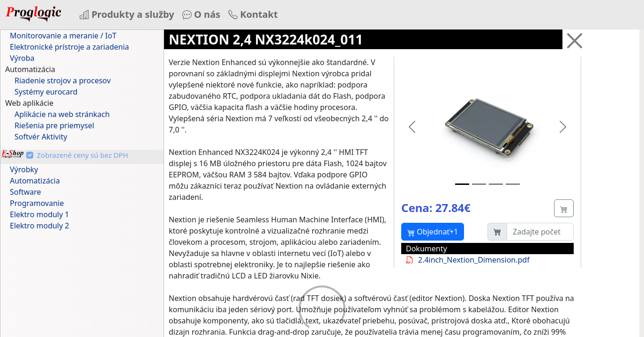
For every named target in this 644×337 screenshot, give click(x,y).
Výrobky (24, 169)
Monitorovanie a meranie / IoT (63, 36)
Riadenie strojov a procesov (63, 81)
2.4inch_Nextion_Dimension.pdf (465, 260)
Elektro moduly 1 (39, 214)
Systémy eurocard (46, 92)
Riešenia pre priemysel (54, 125)
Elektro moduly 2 (39, 226)
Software (26, 192)
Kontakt (253, 14)
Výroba (22, 58)
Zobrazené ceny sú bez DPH (83, 155)
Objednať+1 (433, 232)
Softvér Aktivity (41, 137)
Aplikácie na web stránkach (62, 114)
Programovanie (37, 203)
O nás (201, 14)
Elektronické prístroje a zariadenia (69, 47)
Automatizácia (35, 181)
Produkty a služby (127, 14)
